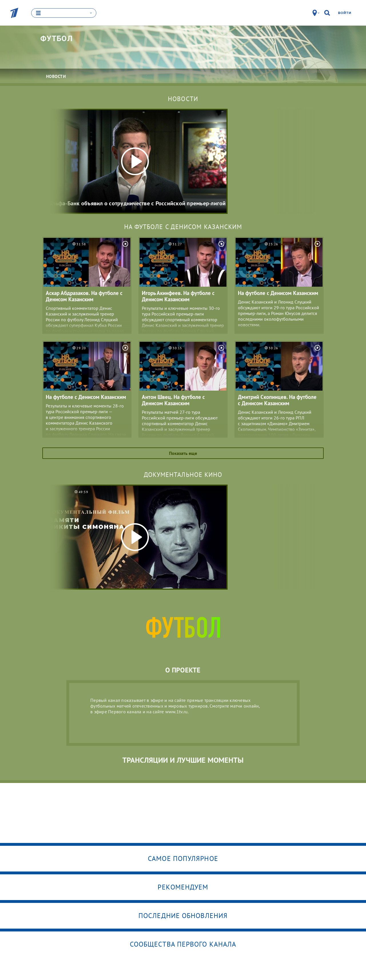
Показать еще (183, 453)
